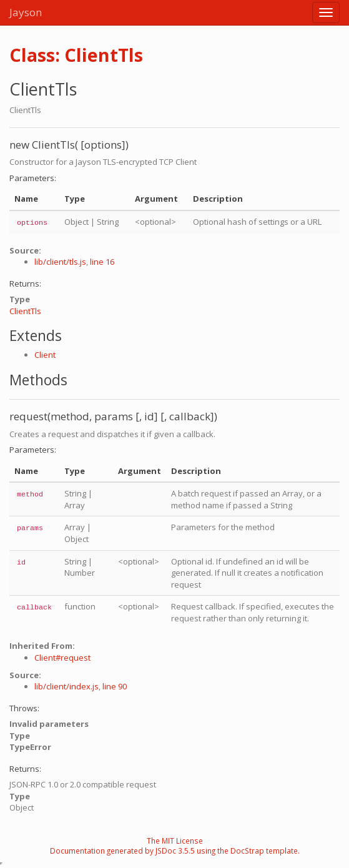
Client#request (62, 658)
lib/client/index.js (66, 686)
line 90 (115, 686)
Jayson (26, 12)
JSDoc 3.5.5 (175, 851)
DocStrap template (264, 851)
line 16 (102, 262)
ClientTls (25, 311)
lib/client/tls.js (60, 262)
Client (45, 355)
